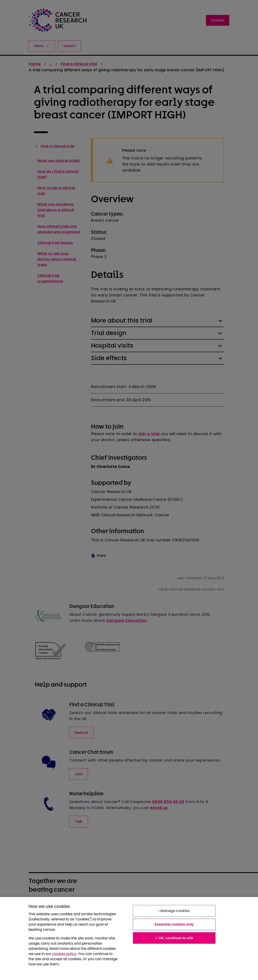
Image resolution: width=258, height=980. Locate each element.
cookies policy (64, 954)
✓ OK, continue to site (174, 938)
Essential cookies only (174, 924)
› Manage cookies (174, 911)
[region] (129, 939)
